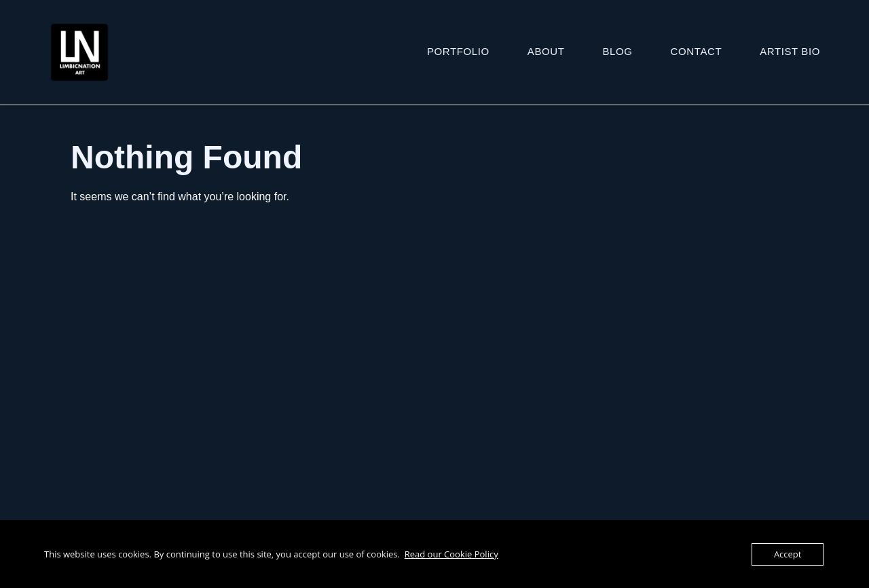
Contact (697, 51)
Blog (618, 51)
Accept (788, 554)
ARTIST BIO (790, 51)
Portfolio (458, 51)
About (546, 51)
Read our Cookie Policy (451, 554)
